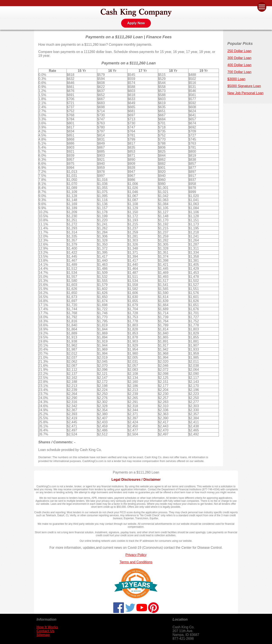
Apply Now (136, 23)
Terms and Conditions (136, 562)
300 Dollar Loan (239, 58)
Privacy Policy (136, 555)
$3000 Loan (236, 79)
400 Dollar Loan (239, 65)
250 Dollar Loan (239, 51)
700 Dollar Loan (239, 72)
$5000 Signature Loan (244, 86)
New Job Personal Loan (245, 93)
